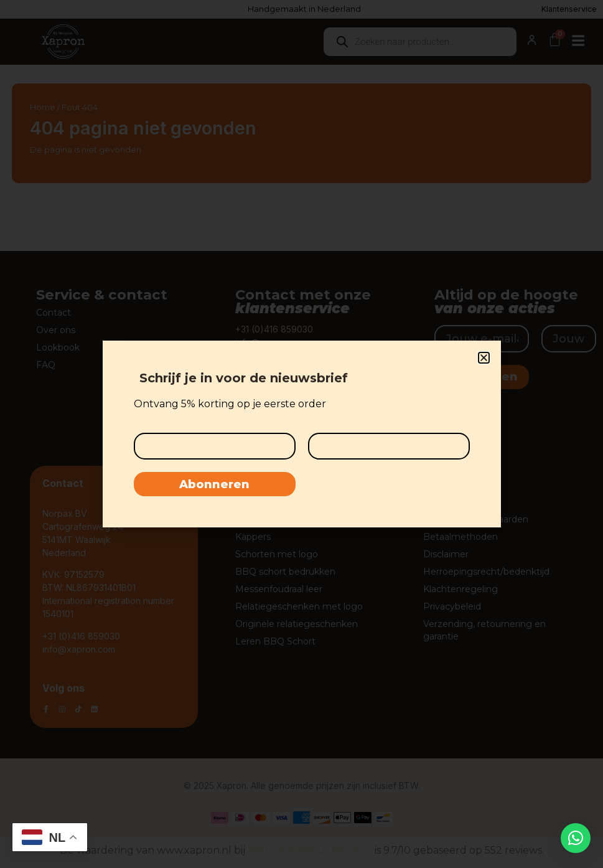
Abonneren (214, 485)
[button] (576, 838)
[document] (301, 434)
